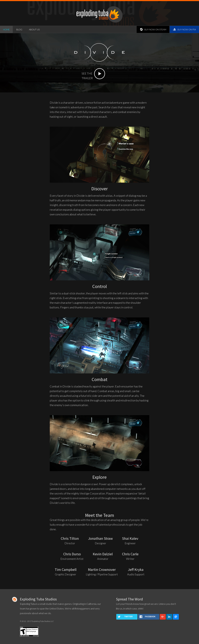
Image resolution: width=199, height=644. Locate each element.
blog (19, 29)
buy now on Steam (153, 29)
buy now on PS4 (184, 29)
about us (34, 29)
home (6, 29)
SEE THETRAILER (93, 71)
